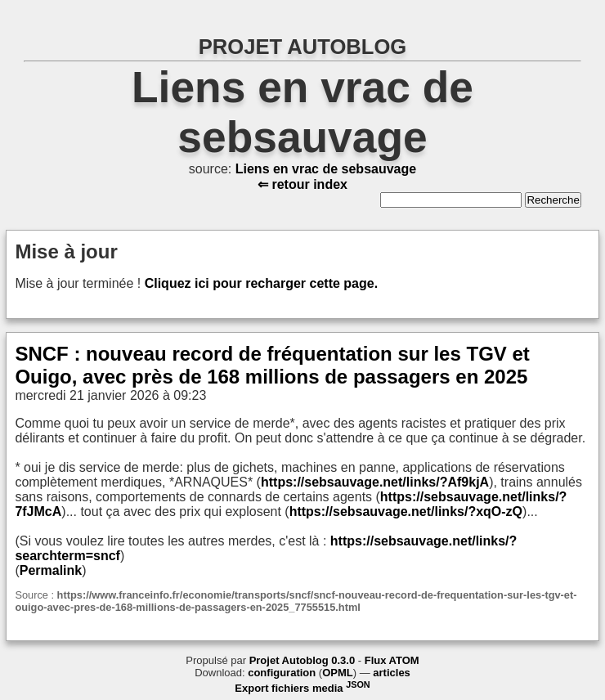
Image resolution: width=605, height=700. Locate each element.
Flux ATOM (392, 660)
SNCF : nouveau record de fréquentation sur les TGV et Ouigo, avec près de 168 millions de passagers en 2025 (272, 365)
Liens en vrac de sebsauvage (326, 169)
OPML (338, 673)
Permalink (51, 570)
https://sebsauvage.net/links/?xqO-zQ (406, 512)
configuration (282, 673)
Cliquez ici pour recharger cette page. (261, 283)
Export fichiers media (302, 688)
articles (392, 673)
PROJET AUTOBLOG (303, 47)
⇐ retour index (302, 184)
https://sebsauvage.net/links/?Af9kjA (375, 482)
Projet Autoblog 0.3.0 (302, 660)
